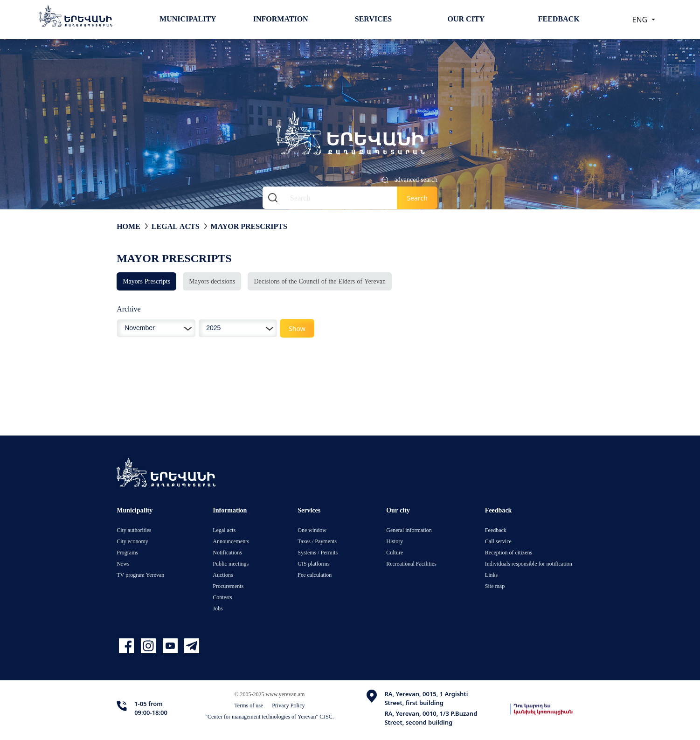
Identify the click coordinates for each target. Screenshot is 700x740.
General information (409, 530)
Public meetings (231, 564)
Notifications (227, 552)
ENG (641, 20)
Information (281, 19)
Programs (127, 552)
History (395, 541)
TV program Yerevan (140, 575)
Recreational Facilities (411, 564)
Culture (395, 552)
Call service (498, 541)
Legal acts (176, 226)
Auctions (223, 575)
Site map (495, 586)
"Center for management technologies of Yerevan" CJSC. (270, 716)
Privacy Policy (288, 705)
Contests (222, 597)
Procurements (228, 586)
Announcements (231, 541)
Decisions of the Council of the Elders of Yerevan (320, 281)
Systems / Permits (318, 552)
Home (128, 226)
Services (373, 19)
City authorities (134, 530)
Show (297, 329)
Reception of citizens (509, 552)
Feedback (559, 19)
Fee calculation (315, 575)
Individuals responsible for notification (529, 564)
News (123, 564)
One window (312, 530)
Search (417, 198)
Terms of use (249, 705)
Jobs (218, 608)
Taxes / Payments (317, 541)
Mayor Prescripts (249, 226)
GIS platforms (313, 564)
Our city (466, 19)
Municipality (188, 19)
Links (491, 575)
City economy (132, 541)
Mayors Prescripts (146, 281)
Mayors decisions (212, 281)
